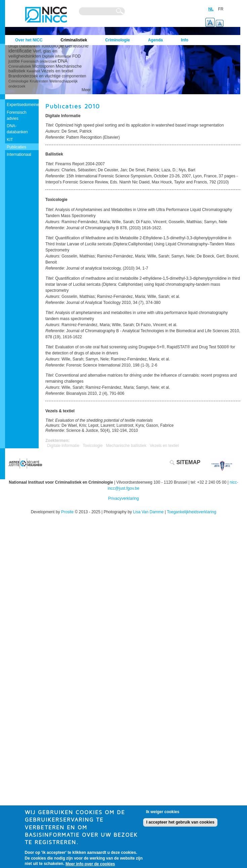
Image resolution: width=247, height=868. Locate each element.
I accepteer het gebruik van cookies (180, 826)
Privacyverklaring (123, 498)
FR (221, 9)
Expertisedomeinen (24, 105)
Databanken (29, 46)
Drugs (13, 46)
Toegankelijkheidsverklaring (192, 512)
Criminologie (18, 81)
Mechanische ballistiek (126, 446)
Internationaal (19, 154)
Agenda (155, 40)
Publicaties (16, 147)
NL (211, 9)
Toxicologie (52, 46)
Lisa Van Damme (148, 512)
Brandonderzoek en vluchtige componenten (47, 76)
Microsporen (43, 66)
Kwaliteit (33, 71)
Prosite (67, 512)
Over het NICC (29, 40)
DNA (63, 61)
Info (184, 40)
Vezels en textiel (57, 71)
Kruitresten (39, 81)
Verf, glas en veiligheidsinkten (33, 54)
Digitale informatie (56, 56)
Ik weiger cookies (162, 815)
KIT (10, 140)
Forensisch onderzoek (39, 61)
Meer (86, 90)
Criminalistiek (20, 66)
